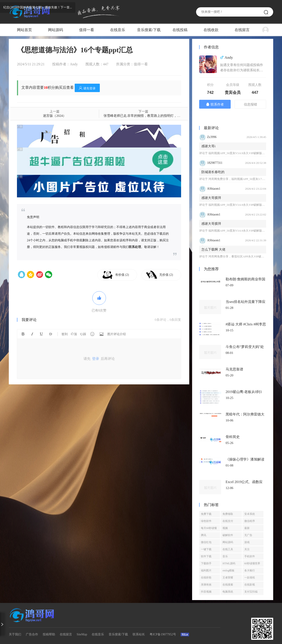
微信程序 (250, 521)
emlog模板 (228, 570)
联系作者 (215, 104)
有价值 (122, 275)
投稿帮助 (49, 634)
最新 (247, 528)
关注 (247, 549)
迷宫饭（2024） (55, 116)
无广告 (248, 535)
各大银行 (250, 570)
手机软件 (250, 556)
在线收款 (211, 30)
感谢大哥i (208, 146)
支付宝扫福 (251, 592)
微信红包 (206, 542)
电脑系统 (228, 592)
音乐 (225, 556)
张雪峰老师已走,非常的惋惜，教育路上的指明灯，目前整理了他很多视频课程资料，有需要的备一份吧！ (180, 116)
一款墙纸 (250, 578)
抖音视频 (206, 592)
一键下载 (206, 549)
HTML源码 (229, 563)
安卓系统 (250, 514)
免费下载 (206, 514)
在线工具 (228, 549)
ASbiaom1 (214, 189)
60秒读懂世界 (252, 563)
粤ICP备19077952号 (163, 634)
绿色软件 (206, 521)
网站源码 (56, 30)
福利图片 (206, 570)
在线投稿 (180, 30)
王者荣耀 (228, 578)
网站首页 (24, 30)
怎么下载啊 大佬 (213, 249)
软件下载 (206, 556)
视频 (225, 528)
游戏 (247, 542)
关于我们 (15, 634)
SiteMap (82, 634)
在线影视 (250, 585)
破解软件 (228, 535)
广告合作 (32, 634)
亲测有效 (206, 585)
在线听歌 (206, 578)
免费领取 (228, 514)
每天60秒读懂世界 (209, 529)
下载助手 (206, 563)
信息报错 (250, 104)
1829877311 (215, 163)
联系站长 (139, 634)
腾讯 (204, 535)
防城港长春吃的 (213, 172)
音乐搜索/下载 (149, 30)
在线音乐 (118, 30)
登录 (96, 359)
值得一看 (87, 30)
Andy (74, 64)
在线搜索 (228, 585)
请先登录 (87, 88)
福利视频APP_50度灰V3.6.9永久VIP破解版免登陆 (239, 153)
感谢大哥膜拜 (211, 198)
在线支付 (228, 521)
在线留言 (242, 30)
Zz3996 (212, 137)
